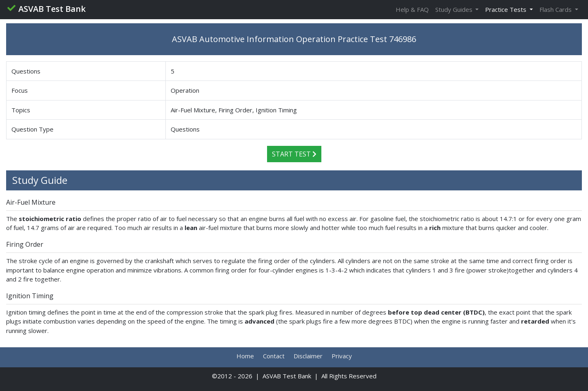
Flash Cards (556, 9)
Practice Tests (507, 9)
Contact (274, 356)
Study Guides (455, 9)
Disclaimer (308, 356)
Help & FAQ (412, 9)
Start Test (294, 154)
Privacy (342, 356)
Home (245, 356)
